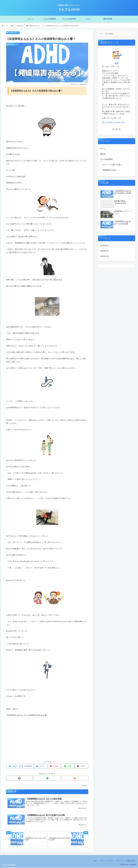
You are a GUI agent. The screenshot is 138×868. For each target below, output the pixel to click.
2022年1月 (104, 256)
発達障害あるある (13, 33)
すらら (103, 149)
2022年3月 (104, 246)
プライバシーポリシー (104, 861)
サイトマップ (119, 861)
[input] (117, 34)
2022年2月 (104, 251)
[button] (133, 34)
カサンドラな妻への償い (112, 165)
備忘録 (103, 154)
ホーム (92, 861)
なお (117, 63)
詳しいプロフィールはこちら (113, 122)
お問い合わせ (130, 861)
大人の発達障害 (106, 159)
